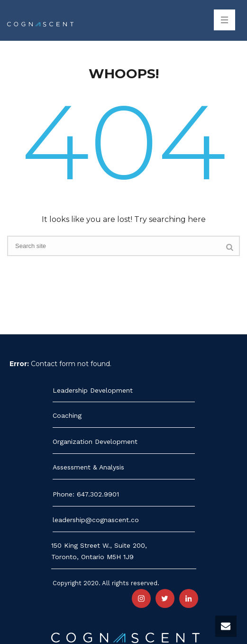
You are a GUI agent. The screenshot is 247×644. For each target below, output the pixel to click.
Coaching (67, 415)
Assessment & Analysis (88, 467)
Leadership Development (93, 390)
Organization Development (95, 442)
